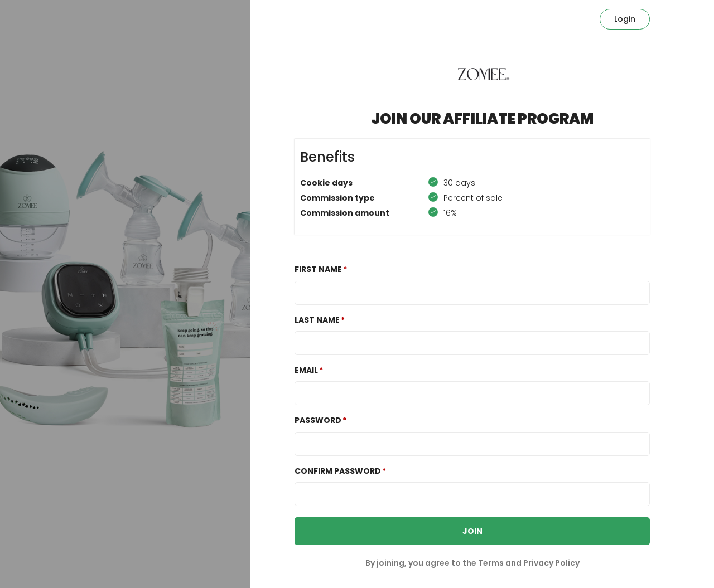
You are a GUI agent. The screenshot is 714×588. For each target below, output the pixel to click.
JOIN (472, 531)
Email (306, 370)
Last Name (317, 320)
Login (625, 19)
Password (318, 420)
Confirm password (338, 471)
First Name (318, 269)
